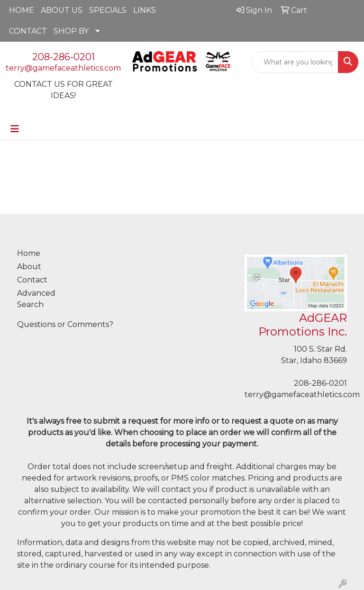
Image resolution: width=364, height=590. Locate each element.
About (29, 267)
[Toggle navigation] (15, 129)
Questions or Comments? (65, 324)
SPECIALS (108, 10)
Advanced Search (36, 299)
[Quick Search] (295, 62)
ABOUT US (62, 10)
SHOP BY (71, 31)
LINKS (145, 10)
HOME (22, 10)
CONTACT (28, 31)
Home (29, 253)
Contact (32, 280)
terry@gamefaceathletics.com (63, 68)
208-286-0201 (64, 57)
